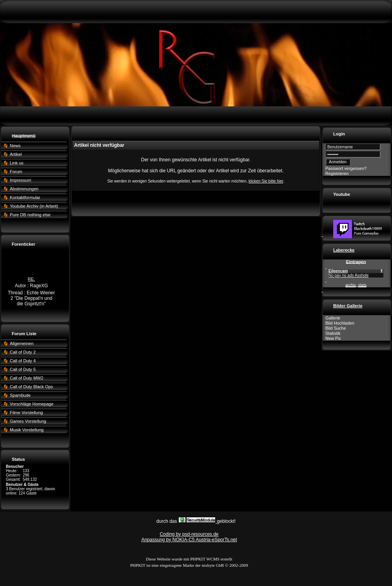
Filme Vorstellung (26, 413)
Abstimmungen (24, 189)
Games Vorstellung (28, 421)
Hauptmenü (24, 136)
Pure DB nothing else (30, 215)
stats (362, 285)
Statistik (333, 333)
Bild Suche (336, 328)
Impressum (20, 180)
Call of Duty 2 (23, 352)
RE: (31, 280)
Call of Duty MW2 (27, 378)
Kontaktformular (25, 197)
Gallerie (333, 318)
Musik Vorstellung (27, 430)
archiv (351, 285)
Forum (16, 172)
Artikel (16, 154)
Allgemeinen (22, 343)
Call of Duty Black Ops (31, 387)
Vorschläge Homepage (32, 404)
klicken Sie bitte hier (266, 181)
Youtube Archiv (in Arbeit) (34, 206)
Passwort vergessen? (346, 168)
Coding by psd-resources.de (189, 534)
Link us (17, 163)
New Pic (333, 338)
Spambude (20, 395)
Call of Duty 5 (23, 369)
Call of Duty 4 (23, 361)
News (15, 146)
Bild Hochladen (340, 323)
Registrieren (337, 173)
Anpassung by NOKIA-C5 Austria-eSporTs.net (189, 540)
